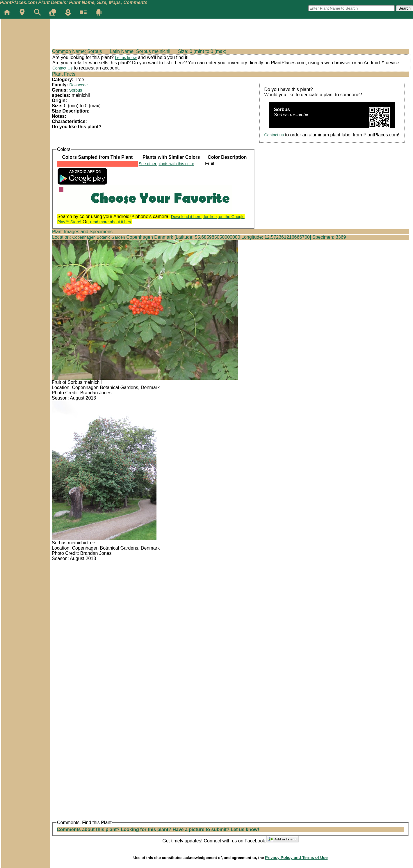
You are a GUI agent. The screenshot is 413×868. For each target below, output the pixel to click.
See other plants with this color (167, 164)
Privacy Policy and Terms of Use (296, 858)
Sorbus (76, 90)
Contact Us (62, 68)
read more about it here (111, 222)
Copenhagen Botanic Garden (98, 237)
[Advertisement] (26, 54)
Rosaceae (78, 85)
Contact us (274, 135)
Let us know (126, 58)
